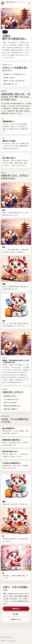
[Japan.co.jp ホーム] (13, 3)
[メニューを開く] (29, 3)
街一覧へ (16, 615)
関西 (4, 503)
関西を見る (16, 610)
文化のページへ (16, 621)
